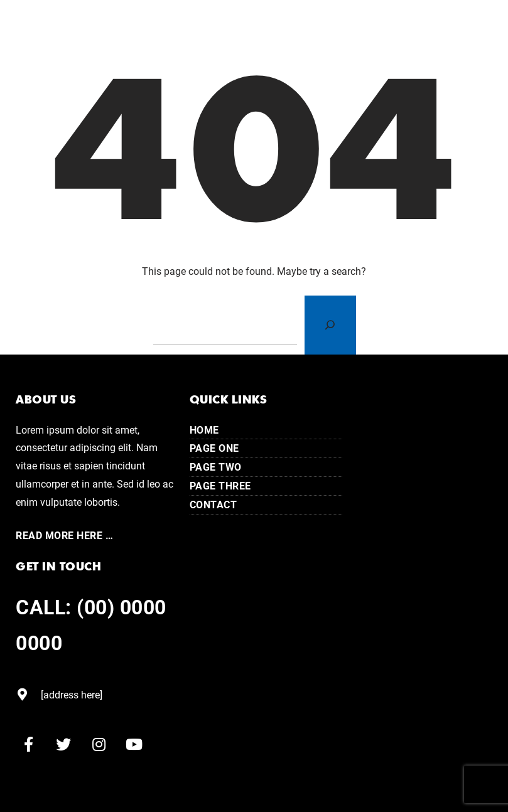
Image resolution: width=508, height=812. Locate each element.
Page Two (216, 467)
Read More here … (64, 535)
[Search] (330, 325)
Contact (213, 504)
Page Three (220, 485)
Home (204, 430)
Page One (214, 448)
